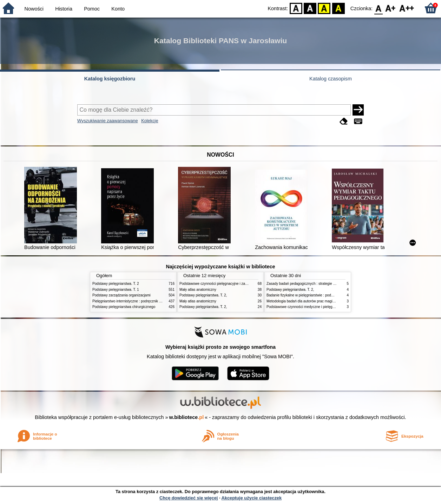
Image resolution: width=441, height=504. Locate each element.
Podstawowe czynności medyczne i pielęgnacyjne (305, 307)
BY (338, 8)
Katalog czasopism (331, 79)
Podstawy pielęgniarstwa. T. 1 (116, 290)
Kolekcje (150, 121)
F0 (378, 8)
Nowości (34, 9)
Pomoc (92, 9)
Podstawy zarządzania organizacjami (121, 295)
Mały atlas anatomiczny (198, 290)
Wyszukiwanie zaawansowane (108, 121)
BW (310, 8)
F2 (407, 8)
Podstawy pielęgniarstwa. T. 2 (116, 284)
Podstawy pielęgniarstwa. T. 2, (203, 295)
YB (324, 8)
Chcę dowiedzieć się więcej (189, 498)
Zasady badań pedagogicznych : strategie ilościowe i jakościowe (317, 284)
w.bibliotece (187, 417)
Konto (118, 9)
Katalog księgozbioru (110, 79)
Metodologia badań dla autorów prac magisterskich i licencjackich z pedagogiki (328, 301)
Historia (64, 9)
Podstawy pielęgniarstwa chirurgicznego (124, 307)
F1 (391, 8)
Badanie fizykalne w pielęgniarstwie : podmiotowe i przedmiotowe (318, 295)
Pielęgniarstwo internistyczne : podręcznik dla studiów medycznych (145, 301)
